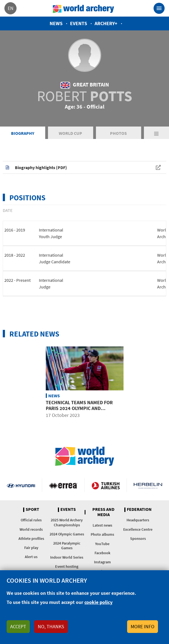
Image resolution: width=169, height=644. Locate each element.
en (11, 8)
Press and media (103, 512)
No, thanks (51, 626)
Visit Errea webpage (63, 485)
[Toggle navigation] (159, 8)
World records (31, 529)
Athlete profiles (31, 538)
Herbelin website (148, 485)
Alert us (31, 557)
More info (143, 626)
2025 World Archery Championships (67, 522)
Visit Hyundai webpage (21, 485)
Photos (118, 133)
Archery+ (106, 23)
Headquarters (138, 520)
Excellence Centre (138, 529)
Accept (18, 626)
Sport (32, 509)
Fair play (31, 548)
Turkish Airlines (106, 485)
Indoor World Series (67, 557)
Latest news (102, 525)
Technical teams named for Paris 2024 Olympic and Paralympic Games (79, 408)
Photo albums (102, 534)
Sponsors (138, 538)
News (56, 23)
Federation (139, 509)
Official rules (31, 520)
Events (79, 23)
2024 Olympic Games (67, 534)
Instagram (102, 562)
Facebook (102, 553)
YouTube (102, 544)
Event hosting (67, 566)
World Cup (70, 133)
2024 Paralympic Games (67, 546)
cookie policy (98, 602)
